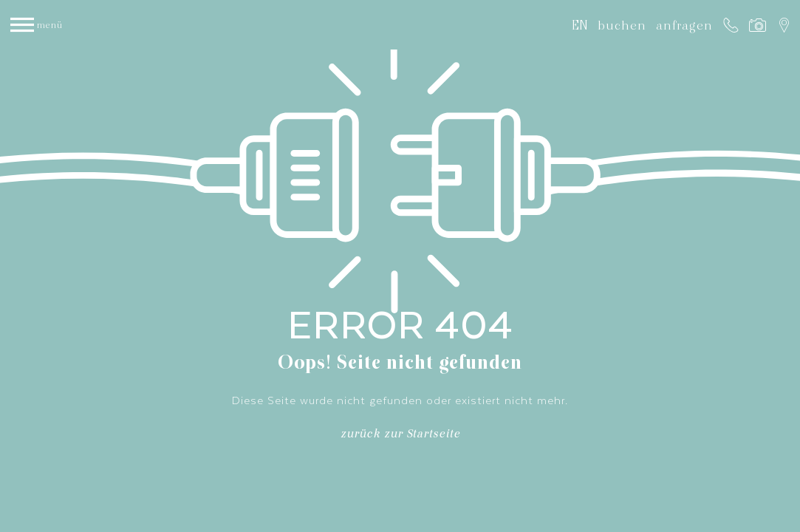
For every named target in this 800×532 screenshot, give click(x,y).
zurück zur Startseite (400, 436)
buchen (622, 25)
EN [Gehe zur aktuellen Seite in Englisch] (580, 25)
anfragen (684, 25)
